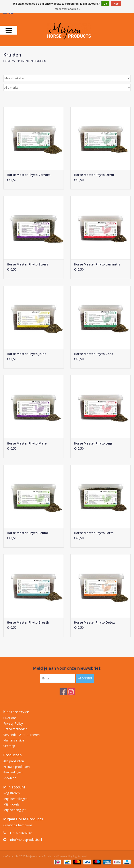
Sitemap (9, 746)
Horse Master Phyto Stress (27, 264)
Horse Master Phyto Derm (94, 175)
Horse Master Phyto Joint (26, 354)
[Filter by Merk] (67, 88)
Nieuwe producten (17, 767)
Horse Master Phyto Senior (28, 533)
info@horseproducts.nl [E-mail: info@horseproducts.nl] (26, 840)
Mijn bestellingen (15, 799)
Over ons (10, 718)
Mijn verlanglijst (15, 810)
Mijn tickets (12, 804)
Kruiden (41, 61)
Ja (105, 4)
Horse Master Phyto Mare (27, 443)
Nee (116, 4)
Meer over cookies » (68, 9)
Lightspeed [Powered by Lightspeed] (80, 856)
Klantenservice (14, 740)
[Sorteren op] (67, 78)
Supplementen (23, 61)
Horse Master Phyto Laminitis (97, 264)
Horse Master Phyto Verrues (29, 175)
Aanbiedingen (13, 772)
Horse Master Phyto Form (94, 533)
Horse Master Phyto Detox (94, 622)
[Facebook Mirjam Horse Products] (63, 692)
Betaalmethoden (15, 729)
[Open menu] (9, 30)
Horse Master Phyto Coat (94, 354)
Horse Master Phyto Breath (28, 622)
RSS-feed (10, 778)
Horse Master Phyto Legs (93, 443)
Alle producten (14, 761)
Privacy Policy (13, 723)
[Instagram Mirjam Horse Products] (71, 692)
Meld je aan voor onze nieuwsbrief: (67, 668)
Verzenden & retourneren (21, 735)
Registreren (12, 793)
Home (7, 61)
